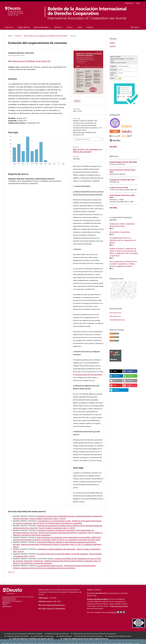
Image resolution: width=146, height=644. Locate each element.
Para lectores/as (115, 313)
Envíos (70, 27)
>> (13, 572)
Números (58, 27)
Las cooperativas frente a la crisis (50, 566)
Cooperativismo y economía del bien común (54, 521)
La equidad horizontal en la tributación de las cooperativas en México (123, 240)
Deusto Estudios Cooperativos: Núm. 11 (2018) (57, 528)
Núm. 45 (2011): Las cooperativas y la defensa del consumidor (46, 36)
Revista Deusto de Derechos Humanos (90, 636)
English (112, 43)
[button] (116, 371)
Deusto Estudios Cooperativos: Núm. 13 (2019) (48, 518)
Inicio (10, 36)
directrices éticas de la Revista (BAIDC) (89, 374)
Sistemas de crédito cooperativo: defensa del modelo (122, 225)
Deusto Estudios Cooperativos (44, 636)
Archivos (18, 36)
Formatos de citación (82, 139)
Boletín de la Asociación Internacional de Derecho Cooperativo (94, 634)
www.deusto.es (7, 606)
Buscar (136, 27)
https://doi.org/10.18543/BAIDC (54, 608)
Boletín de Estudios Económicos (58, 634)
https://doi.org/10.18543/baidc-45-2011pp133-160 (31, 61)
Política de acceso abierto (119, 606)
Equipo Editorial (24, 27)
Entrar (138, 3)
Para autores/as (115, 316)
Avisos (80, 27)
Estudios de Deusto (65, 636)
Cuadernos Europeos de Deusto (18, 636)
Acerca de (9, 27)
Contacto (90, 27)
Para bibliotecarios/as (117, 320)
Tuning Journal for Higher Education (119, 636)
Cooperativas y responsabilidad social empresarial (56, 549)
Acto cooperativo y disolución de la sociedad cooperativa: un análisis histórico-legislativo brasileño (123, 264)
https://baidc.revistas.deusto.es (53, 605)
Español (113, 46)
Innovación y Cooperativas (120, 232)
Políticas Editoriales (41, 27)
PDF (78, 101)
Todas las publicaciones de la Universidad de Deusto (86, 639)
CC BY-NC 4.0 (116, 612)
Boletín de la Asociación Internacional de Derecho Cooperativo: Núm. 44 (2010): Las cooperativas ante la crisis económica (54, 567)
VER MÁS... (114, 147)
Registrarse (129, 3)
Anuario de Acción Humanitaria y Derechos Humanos (24, 634)
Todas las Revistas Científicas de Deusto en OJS (32, 639)
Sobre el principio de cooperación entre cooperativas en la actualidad (64, 537)
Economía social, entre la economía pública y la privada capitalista (63, 554)
